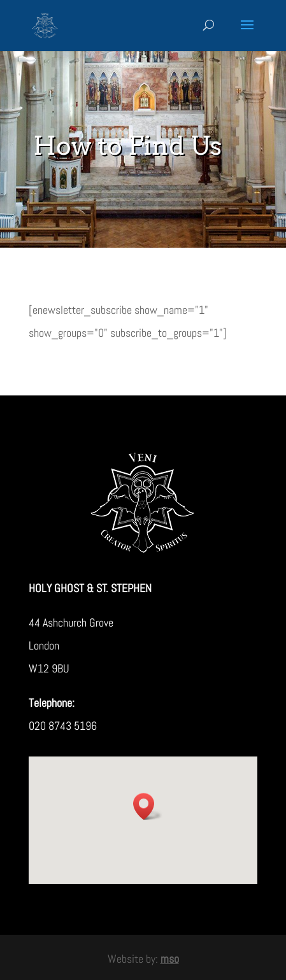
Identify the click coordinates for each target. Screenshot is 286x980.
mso (170, 959)
